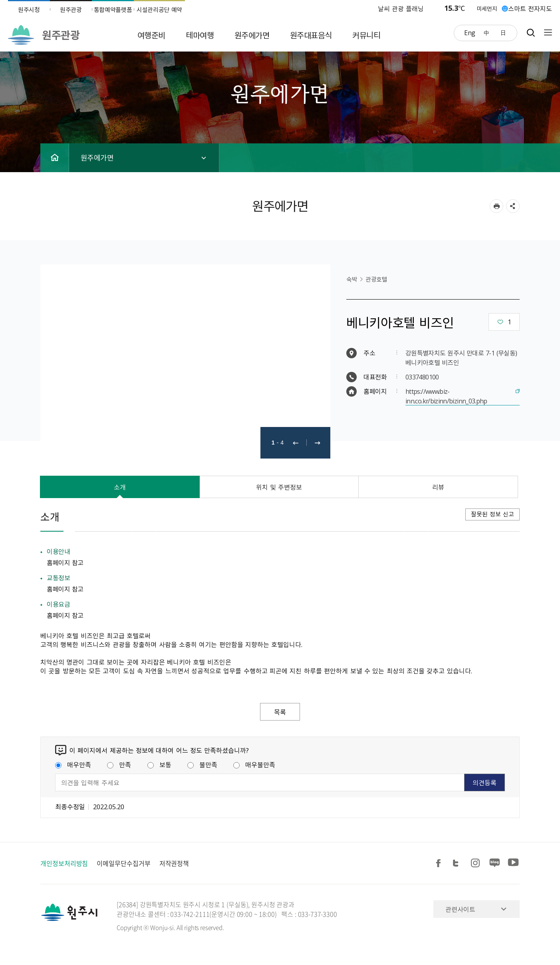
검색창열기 (531, 33)
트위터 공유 (458, 863)
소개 (120, 487)
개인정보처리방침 (64, 863)
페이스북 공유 (440, 863)
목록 (280, 712)
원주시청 (29, 10)
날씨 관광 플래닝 (401, 8)
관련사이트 (460, 909)
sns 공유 (513, 206)
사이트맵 (546, 33)
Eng (470, 32)
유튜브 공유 (513, 863)
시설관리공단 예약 (159, 10)
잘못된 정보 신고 (492, 514)
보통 (159, 764)
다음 (318, 443)
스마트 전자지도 (530, 8)
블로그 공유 (495, 863)
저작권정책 (174, 863)
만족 (119, 764)
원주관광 (71, 10)
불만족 (202, 764)
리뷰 (438, 487)
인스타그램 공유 (477, 863)
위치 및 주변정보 (279, 487)
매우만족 (73, 764)
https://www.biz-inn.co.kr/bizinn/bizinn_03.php (446, 396)
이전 (296, 443)
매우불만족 (254, 764)
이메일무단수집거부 (123, 863)
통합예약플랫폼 (113, 10)
